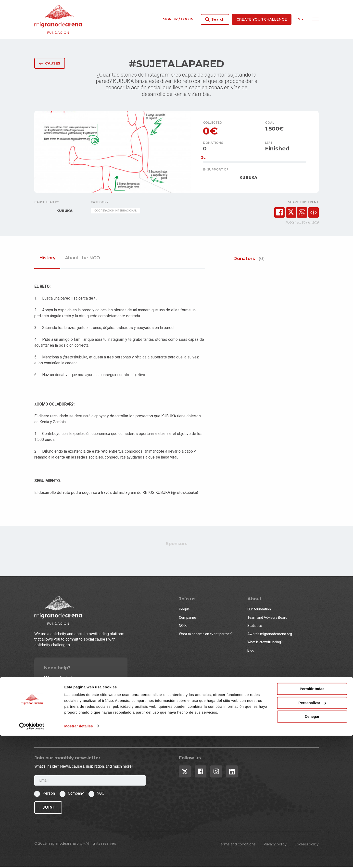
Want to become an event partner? (206, 635)
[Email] (90, 782)
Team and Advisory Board (267, 618)
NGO (101, 795)
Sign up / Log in (178, 19)
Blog (251, 651)
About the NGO (82, 259)
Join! (48, 809)
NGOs (183, 627)
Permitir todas (312, 821)
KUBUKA (248, 178)
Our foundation (259, 610)
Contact (66, 678)
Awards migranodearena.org (270, 635)
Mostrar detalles (79, 858)
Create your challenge (262, 19)
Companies (188, 618)
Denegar (312, 849)
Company (76, 795)
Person (49, 795)
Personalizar (312, 835)
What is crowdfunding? (265, 643)
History (47, 259)
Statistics (255, 627)
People (184, 610)
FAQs (48, 678)
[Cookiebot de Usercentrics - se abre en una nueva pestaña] (32, 858)
